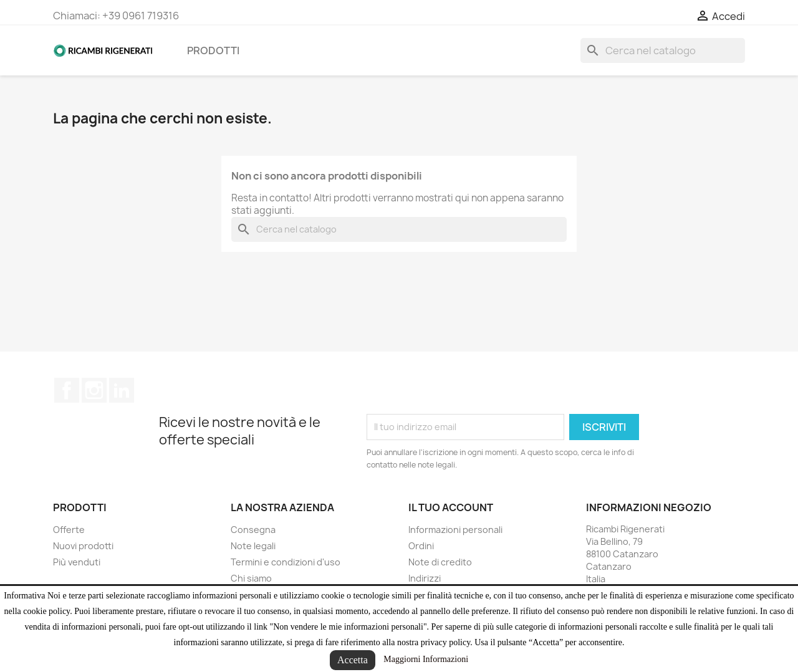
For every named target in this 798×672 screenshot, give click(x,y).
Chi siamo (251, 578)
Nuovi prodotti (83, 546)
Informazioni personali (455, 530)
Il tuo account (451, 507)
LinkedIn (122, 390)
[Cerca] (663, 50)
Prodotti (213, 50)
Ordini (421, 546)
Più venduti (77, 562)
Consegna (253, 530)
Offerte (69, 530)
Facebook (67, 390)
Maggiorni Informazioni (426, 659)
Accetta (353, 660)
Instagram (94, 390)
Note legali (253, 546)
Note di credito (440, 562)
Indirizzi (425, 578)
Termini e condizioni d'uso (286, 562)
